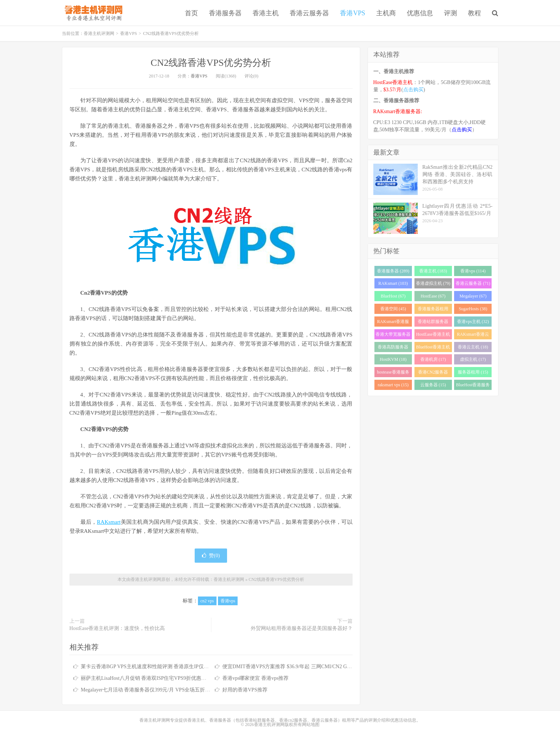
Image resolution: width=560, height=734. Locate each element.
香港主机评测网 (92, 13)
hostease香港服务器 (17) (393, 373)
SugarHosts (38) (473, 309)
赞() (211, 556)
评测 (450, 13)
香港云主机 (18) (473, 347)
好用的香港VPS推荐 (245, 690)
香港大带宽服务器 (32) (393, 336)
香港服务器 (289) (393, 271)
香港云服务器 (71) (473, 283)
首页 (191, 13)
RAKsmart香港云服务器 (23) (473, 336)
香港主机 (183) (433, 271)
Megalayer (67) (473, 296)
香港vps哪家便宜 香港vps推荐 (255, 678)
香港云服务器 (309, 13)
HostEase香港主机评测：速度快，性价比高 (117, 628)
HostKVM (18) (393, 359)
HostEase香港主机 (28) (433, 336)
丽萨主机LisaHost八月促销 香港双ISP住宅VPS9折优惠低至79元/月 (154, 678)
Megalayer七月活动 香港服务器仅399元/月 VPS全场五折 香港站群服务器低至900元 (173, 690)
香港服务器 (225, 13)
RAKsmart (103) (393, 283)
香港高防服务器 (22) (393, 348)
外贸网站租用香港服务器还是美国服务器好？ (302, 628)
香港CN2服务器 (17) (433, 373)
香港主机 (266, 13)
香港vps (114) (473, 271)
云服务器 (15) (433, 385)
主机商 (386, 13)
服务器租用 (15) (473, 372)
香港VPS (352, 13)
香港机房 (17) (433, 359)
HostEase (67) (433, 296)
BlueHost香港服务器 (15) (473, 386)
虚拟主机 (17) (473, 359)
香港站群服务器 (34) (433, 323)
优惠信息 (420, 13)
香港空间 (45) (393, 309)
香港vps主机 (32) (473, 322)
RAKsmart (109, 522)
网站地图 (311, 725)
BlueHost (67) (393, 296)
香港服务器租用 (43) (433, 310)
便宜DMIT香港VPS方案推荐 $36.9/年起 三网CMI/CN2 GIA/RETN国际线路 (305, 667)
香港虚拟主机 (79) (433, 283)
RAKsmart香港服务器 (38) (393, 323)
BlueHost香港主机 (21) (433, 348)
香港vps (228, 601)
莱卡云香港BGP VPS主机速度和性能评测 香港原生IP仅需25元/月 (153, 667)
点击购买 (413, 90)
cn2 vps (207, 601)
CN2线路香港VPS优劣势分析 (211, 63)
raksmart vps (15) (393, 385)
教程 (474, 13)
